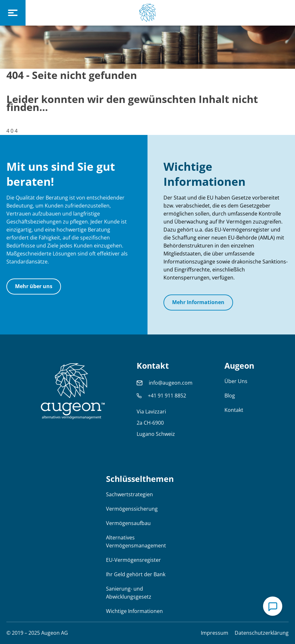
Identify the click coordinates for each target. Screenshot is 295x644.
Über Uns (236, 381)
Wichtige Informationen (134, 611)
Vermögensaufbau (128, 523)
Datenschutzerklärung (262, 633)
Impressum (215, 633)
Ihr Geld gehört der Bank (136, 574)
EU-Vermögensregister (133, 560)
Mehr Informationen (198, 302)
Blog (230, 396)
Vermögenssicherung (132, 509)
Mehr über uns (34, 286)
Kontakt (234, 410)
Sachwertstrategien (129, 494)
